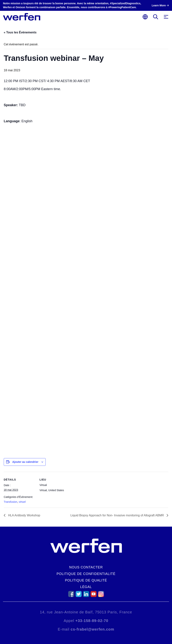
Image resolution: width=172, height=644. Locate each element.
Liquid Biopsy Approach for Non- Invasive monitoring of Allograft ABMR (118, 515)
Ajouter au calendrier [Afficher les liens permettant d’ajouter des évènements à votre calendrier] (25, 462)
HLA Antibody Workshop (24, 515)
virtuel (22, 502)
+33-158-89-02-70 (92, 621)
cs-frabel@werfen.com (92, 629)
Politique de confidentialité (86, 574)
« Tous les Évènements (20, 32)
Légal (86, 587)
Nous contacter (86, 567)
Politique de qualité (86, 580)
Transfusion (11, 502)
